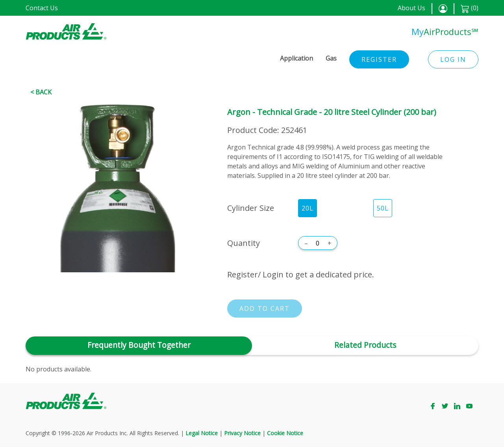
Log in (453, 59)
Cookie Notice (285, 433)
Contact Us (42, 8)
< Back (41, 92)
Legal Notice (202, 433)
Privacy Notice (242, 433)
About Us (411, 8)
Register (379, 59)
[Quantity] (318, 243)
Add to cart (265, 308)
